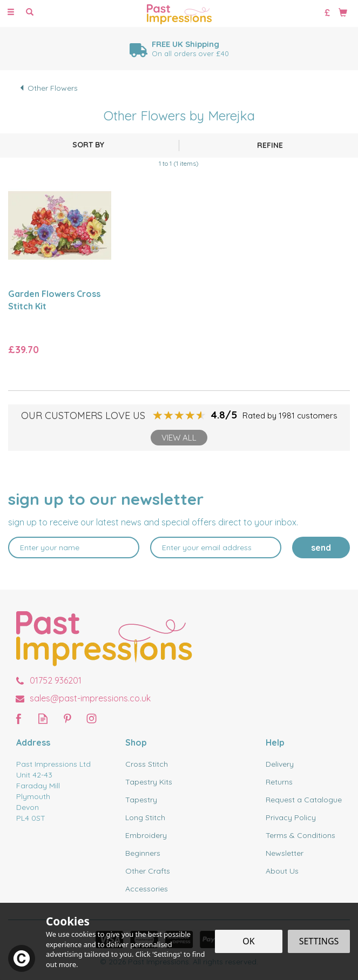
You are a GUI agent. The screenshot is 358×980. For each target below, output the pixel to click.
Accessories (147, 889)
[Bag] (343, 12)
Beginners (143, 853)
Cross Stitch (147, 764)
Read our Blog (43, 718)
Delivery (280, 764)
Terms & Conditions (300, 835)
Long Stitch (145, 817)
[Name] (74, 548)
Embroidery (146, 835)
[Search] (30, 12)
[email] (216, 548)
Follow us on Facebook (19, 718)
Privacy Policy (291, 817)
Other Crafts (148, 871)
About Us (282, 871)
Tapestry (141, 800)
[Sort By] (88, 145)
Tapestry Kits (149, 782)
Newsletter (285, 853)
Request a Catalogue (304, 800)
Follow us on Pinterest (67, 718)
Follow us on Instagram (92, 718)
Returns (279, 782)
